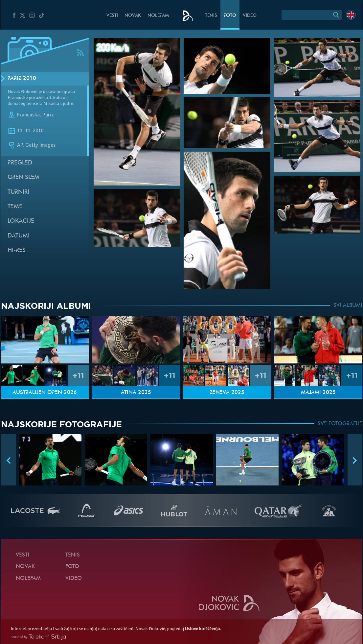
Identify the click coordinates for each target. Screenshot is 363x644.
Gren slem (23, 177)
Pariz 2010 (22, 79)
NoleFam (158, 16)
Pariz (48, 115)
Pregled (20, 163)
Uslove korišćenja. (203, 629)
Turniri (18, 192)
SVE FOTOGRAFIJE (340, 424)
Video (250, 16)
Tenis (211, 16)
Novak (133, 16)
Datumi (19, 236)
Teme (15, 207)
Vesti (112, 16)
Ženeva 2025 (227, 393)
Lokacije (21, 221)
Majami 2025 (318, 393)
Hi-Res (17, 250)
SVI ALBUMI (348, 306)
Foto (230, 16)
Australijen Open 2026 (45, 393)
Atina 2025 (136, 393)
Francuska (28, 115)
